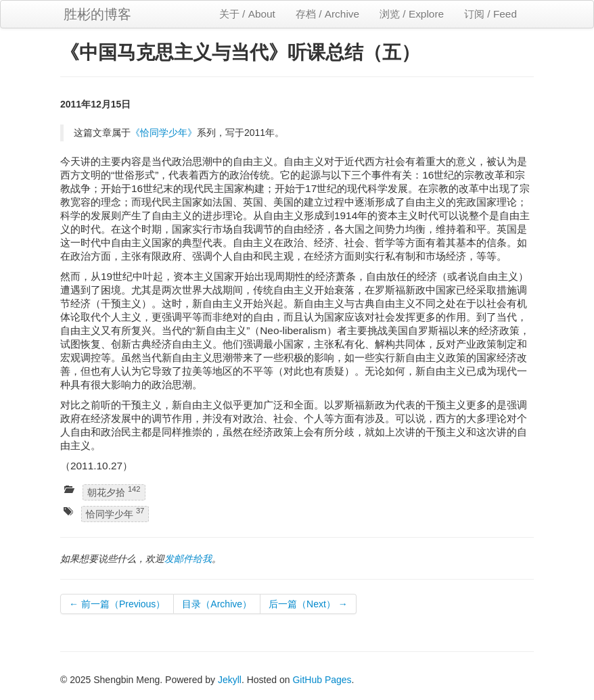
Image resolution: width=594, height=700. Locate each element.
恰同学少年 (115, 514)
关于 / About (247, 14)
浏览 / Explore (412, 14)
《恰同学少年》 (164, 133)
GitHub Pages (322, 680)
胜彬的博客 (97, 14)
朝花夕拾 (114, 491)
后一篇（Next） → (308, 604)
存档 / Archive (327, 14)
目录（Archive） (217, 604)
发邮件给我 (188, 559)
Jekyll (230, 680)
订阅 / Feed (490, 14)
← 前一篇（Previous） (117, 604)
